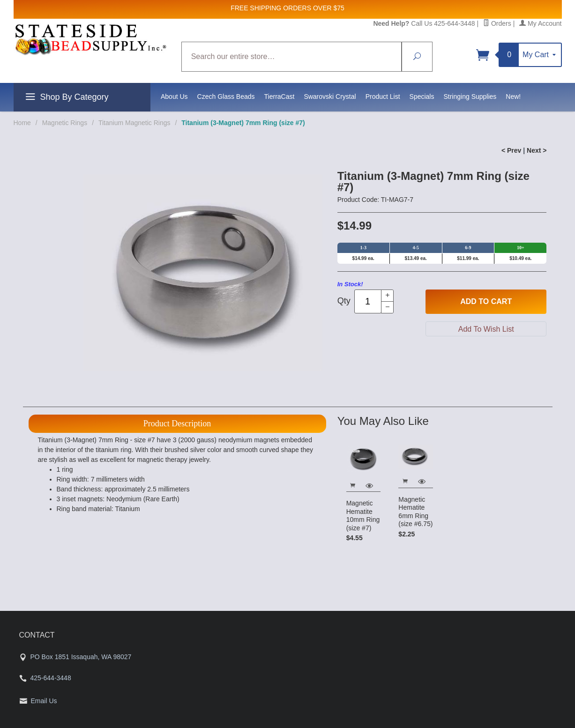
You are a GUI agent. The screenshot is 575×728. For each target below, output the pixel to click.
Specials (422, 97)
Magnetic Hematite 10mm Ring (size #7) (363, 516)
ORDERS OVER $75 (314, 8)
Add (486, 302)
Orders (497, 23)
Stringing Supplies (470, 97)
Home (22, 123)
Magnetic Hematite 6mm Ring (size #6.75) (415, 512)
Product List (383, 97)
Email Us (44, 701)
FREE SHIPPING (256, 8)
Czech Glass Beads (226, 97)
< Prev (511, 150)
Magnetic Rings (65, 123)
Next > (537, 150)
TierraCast (280, 97)
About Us (174, 97)
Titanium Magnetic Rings (134, 123)
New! (513, 97)
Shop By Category (66, 98)
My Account (540, 23)
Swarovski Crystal (330, 97)
